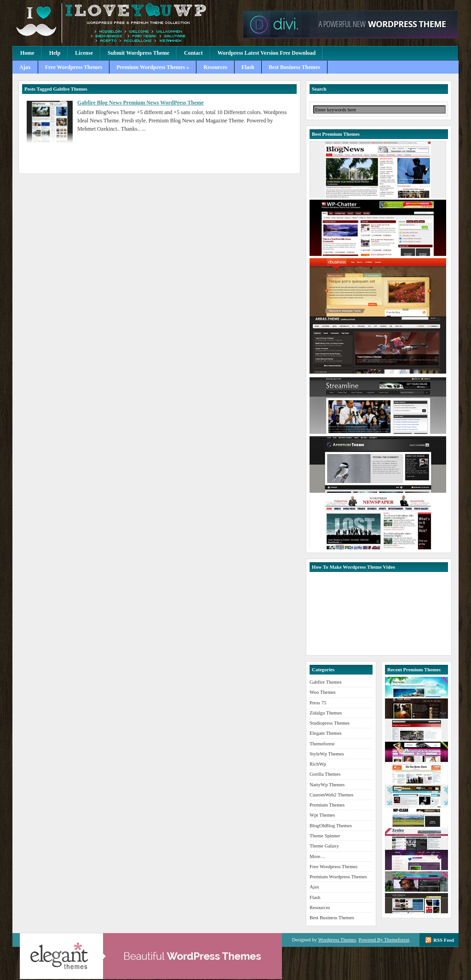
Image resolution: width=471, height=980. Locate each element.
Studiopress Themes (330, 723)
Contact (193, 53)
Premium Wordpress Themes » (153, 67)
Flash (248, 67)
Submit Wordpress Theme (138, 53)
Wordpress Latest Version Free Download (267, 53)
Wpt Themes (322, 815)
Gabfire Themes (326, 682)
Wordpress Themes (337, 940)
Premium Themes (327, 805)
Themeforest (322, 744)
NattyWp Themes (327, 784)
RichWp (318, 764)
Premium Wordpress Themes (125, 23)
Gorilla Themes (325, 774)
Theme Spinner (325, 836)
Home (27, 53)
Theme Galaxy (324, 846)
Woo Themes (323, 692)
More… (317, 856)
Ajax (25, 67)
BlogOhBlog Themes (331, 825)
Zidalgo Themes (326, 713)
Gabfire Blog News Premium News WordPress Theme (141, 103)
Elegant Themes (326, 733)
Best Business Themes (294, 67)
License (84, 53)
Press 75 (318, 703)
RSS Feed (444, 940)
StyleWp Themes (327, 754)
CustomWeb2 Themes (331, 795)
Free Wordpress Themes (74, 67)
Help (55, 53)
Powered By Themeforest (384, 940)
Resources (215, 67)
